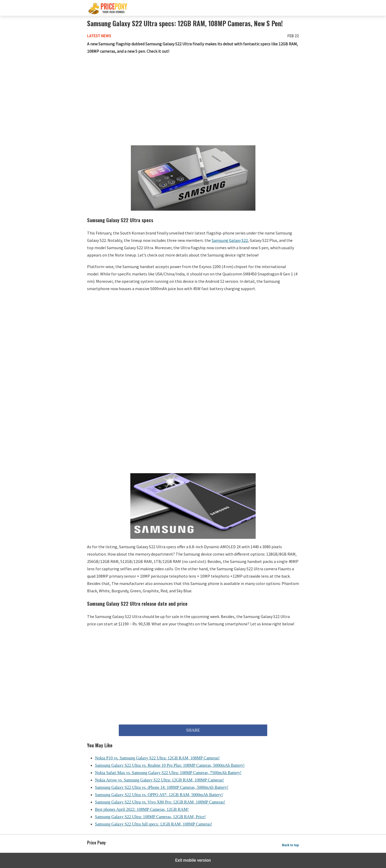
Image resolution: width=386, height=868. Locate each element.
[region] (193, 101)
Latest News (99, 36)
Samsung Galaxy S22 (230, 240)
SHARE (193, 730)
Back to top (290, 845)
